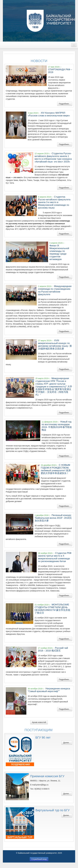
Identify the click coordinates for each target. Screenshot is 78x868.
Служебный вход (39, 859)
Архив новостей (39, 722)
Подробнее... (65, 104)
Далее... (67, 743)
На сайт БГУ (68, 3)
